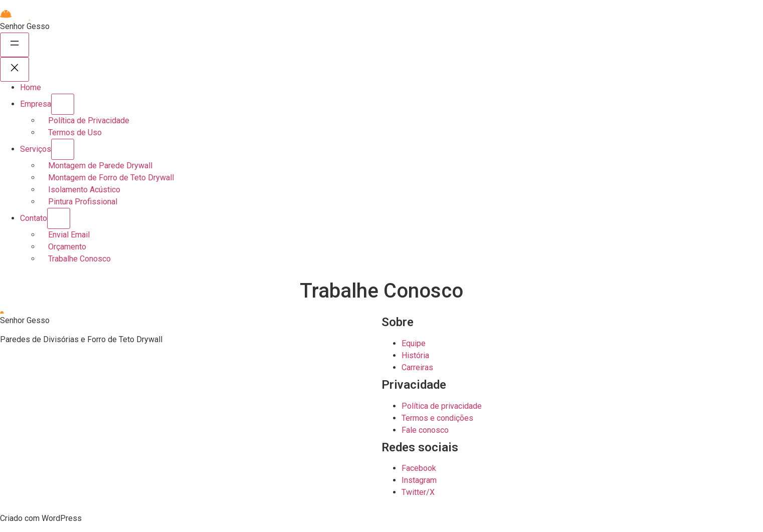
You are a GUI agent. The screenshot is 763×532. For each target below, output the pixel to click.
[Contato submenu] (59, 218)
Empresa (36, 104)
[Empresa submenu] (63, 104)
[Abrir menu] (15, 45)
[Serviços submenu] (63, 149)
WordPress (62, 518)
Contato (34, 218)
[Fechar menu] (15, 69)
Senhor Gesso (25, 26)
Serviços (36, 149)
